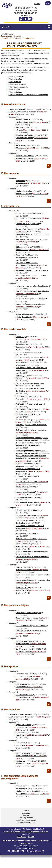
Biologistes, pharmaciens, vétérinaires (31, 433)
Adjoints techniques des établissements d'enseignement (33, 794)
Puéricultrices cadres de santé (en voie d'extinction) (32, 370)
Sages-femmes (29, 344)
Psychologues (29, 376)
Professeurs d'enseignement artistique (31, 278)
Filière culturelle (15, 82)
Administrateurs (29, 120)
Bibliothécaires (29, 247)
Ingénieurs (27, 732)
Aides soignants (29, 544)
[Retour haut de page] (49, 166)
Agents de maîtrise (30, 753)
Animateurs (28, 181)
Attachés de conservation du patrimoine (32, 242)
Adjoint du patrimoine (31, 314)
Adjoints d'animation (31, 191)
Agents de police (30, 641)
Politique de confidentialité (33, 829)
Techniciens (28, 743)
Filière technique (15, 92)
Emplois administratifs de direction (30, 109)
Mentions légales (14, 829)
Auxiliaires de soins (31, 567)
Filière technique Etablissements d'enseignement (28, 95)
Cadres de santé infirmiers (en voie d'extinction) (32, 391)
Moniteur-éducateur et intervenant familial (32, 559)
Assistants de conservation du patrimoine (32, 294)
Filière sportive (14, 89)
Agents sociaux (29, 588)
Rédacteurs (28, 145)
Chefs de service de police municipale (31, 633)
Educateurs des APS (31, 684)
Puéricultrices (28, 396)
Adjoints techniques (31, 761)
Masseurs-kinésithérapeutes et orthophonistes (32, 471)
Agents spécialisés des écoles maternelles (33, 583)
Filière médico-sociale (17, 84)
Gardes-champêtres (31, 649)
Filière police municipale (18, 87)
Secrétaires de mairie (32, 135)
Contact (37, 4)
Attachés (26, 127)
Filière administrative (17, 77)
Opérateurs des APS (31, 695)
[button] (48, 3)
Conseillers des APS (31, 674)
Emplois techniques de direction (29, 714)
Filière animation (15, 79)
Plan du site (22, 837)
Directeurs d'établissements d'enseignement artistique (27, 257)
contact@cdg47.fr (37, 851)
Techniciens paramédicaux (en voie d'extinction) (32, 528)
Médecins (27, 337)
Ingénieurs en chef (30, 725)
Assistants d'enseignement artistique (30, 307)
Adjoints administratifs (32, 156)
